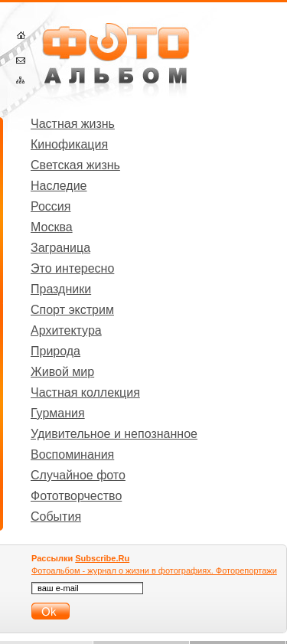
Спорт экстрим (72, 310)
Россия (51, 206)
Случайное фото (78, 475)
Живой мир (62, 372)
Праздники (61, 289)
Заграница (60, 248)
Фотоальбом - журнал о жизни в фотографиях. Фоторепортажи (154, 570)
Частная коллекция (85, 392)
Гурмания (58, 413)
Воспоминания (72, 454)
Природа (55, 351)
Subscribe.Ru (102, 558)
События (56, 517)
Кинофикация (69, 144)
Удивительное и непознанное (114, 434)
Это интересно (72, 268)
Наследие (59, 186)
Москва (52, 227)
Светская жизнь (75, 165)
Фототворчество (76, 496)
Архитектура (66, 330)
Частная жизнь (73, 124)
